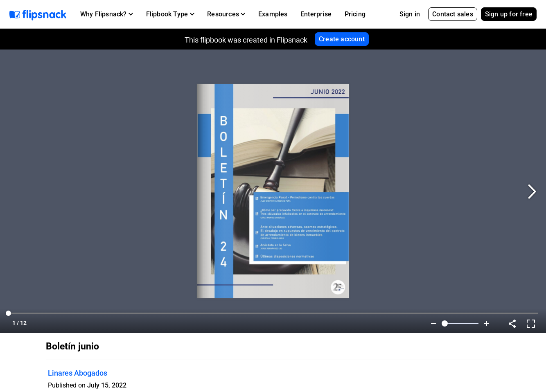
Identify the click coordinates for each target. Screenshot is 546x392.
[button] (107, 14)
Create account (342, 39)
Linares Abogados (78, 373)
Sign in (410, 14)
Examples (273, 14)
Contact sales (453, 14)
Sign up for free (509, 14)
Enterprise (316, 14)
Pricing (355, 14)
